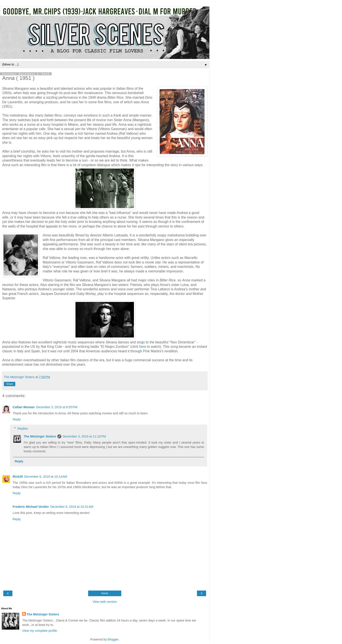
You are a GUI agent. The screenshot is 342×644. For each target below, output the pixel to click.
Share (10, 384)
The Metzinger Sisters (40, 436)
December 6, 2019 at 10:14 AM (45, 477)
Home (105, 593)
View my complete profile (40, 631)
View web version (105, 602)
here (143, 347)
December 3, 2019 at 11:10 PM (84, 436)
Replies (23, 429)
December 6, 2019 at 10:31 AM (72, 507)
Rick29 (18, 477)
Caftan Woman (24, 407)
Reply (17, 419)
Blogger (113, 639)
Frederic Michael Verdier (31, 507)
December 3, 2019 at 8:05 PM (56, 407)
